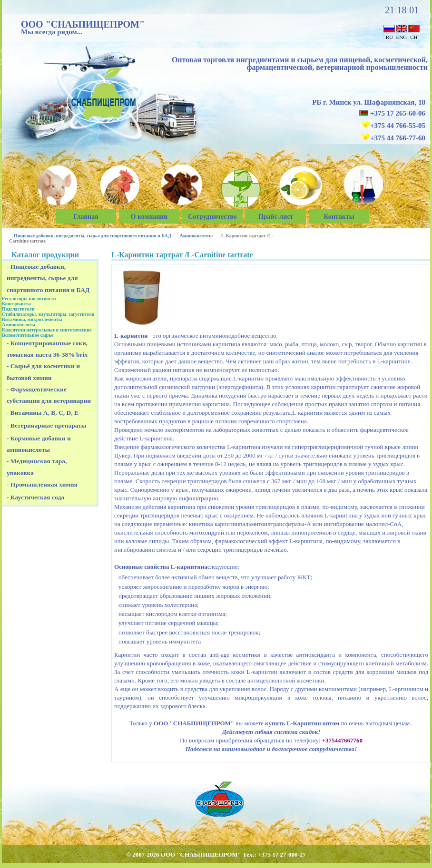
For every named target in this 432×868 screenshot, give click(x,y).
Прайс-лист (276, 217)
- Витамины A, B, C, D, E (43, 413)
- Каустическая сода (35, 497)
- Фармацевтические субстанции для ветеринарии (49, 395)
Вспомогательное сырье (28, 335)
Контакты (339, 217)
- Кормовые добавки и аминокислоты (39, 444)
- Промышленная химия (42, 484)
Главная (86, 217)
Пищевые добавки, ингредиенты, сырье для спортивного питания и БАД (93, 236)
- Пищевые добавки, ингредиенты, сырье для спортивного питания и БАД (48, 278)
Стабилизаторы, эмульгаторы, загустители (48, 314)
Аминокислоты (196, 236)
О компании (149, 217)
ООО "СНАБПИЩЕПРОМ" (83, 24)
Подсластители (18, 309)
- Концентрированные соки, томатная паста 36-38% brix (47, 349)
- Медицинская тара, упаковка (37, 467)
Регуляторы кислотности (29, 298)
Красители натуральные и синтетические (47, 330)
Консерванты (16, 304)
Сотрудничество (212, 217)
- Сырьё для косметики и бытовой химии (43, 372)
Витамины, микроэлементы (32, 319)
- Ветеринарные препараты (46, 425)
